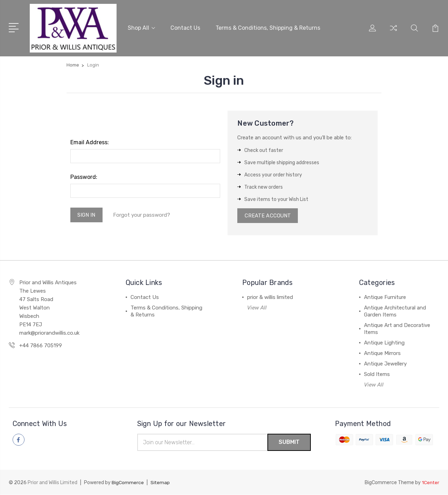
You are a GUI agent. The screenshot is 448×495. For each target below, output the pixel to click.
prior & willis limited (270, 298)
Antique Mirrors (382, 354)
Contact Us (185, 27)
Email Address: (90, 142)
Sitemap (160, 483)
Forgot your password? (142, 215)
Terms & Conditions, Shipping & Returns (268, 27)
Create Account (268, 216)
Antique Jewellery (385, 364)
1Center (430, 483)
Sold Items (377, 375)
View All (257, 308)
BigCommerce (128, 483)
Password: (84, 177)
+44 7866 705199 (41, 346)
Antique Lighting (384, 343)
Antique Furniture (385, 298)
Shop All (141, 27)
